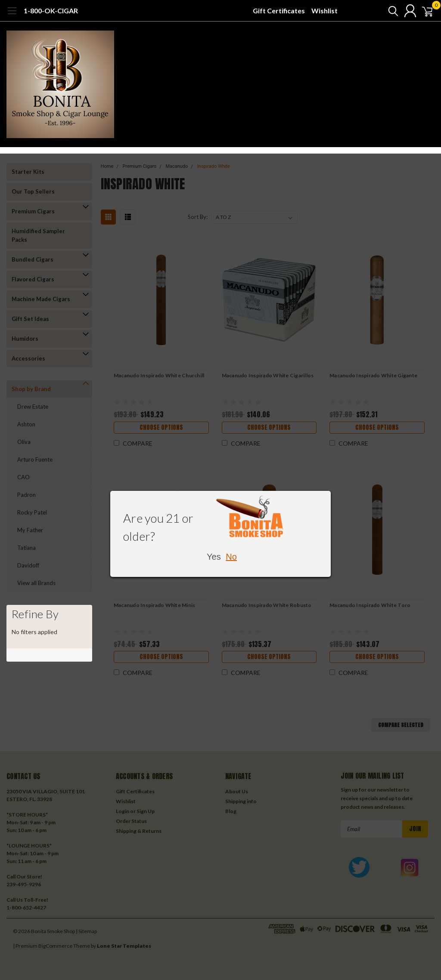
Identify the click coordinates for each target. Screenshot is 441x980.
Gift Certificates (279, 11)
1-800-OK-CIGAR (51, 11)
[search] (384, 11)
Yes (214, 557)
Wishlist (325, 11)
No (231, 557)
